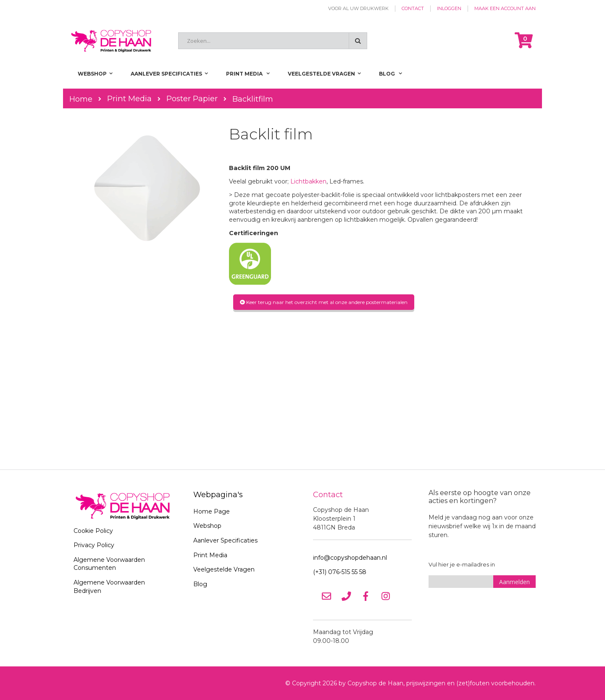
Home (81, 99)
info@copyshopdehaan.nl (350, 558)
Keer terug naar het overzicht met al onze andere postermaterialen (324, 302)
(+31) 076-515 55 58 (340, 572)
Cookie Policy (93, 531)
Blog (200, 584)
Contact (413, 8)
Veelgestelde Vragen (224, 569)
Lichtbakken (308, 181)
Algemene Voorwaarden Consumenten (109, 564)
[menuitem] (391, 74)
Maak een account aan (505, 8)
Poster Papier (192, 99)
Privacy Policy (94, 545)
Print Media (129, 99)
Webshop (207, 526)
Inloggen (449, 8)
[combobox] (273, 41)
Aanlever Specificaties (225, 540)
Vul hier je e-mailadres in (462, 564)
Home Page (212, 511)
